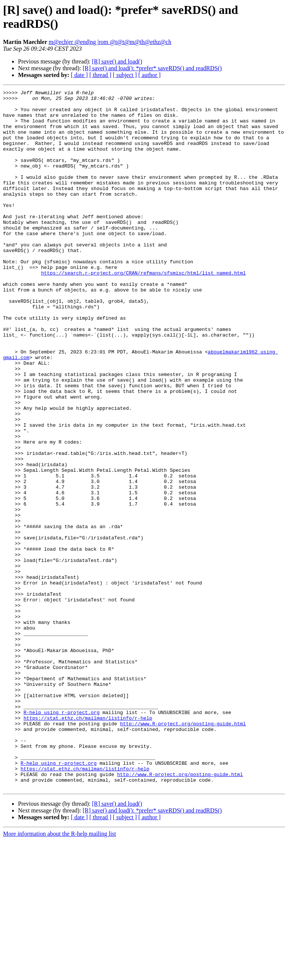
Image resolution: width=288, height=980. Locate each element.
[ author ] (150, 75)
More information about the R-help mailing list (59, 973)
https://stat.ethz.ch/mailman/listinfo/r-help (88, 844)
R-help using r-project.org (62, 837)
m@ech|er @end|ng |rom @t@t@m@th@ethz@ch (110, 42)
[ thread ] (100, 75)
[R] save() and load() (117, 61)
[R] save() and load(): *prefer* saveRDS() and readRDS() (152, 68)
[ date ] (79, 75)
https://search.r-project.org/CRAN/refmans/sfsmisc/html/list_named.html (143, 310)
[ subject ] (125, 75)
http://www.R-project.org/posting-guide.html (183, 851)
